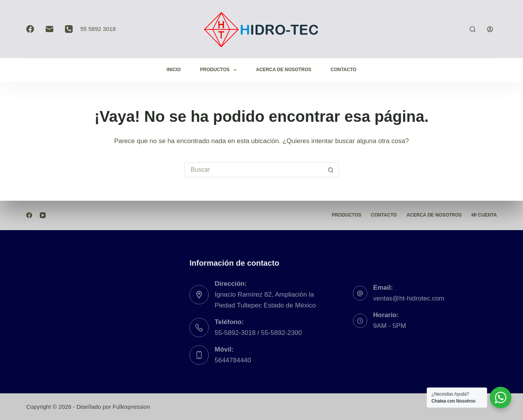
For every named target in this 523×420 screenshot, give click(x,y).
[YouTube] (43, 215)
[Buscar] (473, 29)
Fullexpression (131, 407)
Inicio (174, 70)
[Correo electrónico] (49, 29)
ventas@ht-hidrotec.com (409, 298)
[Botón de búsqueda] (331, 170)
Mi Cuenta (484, 215)
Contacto (343, 70)
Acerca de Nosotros (284, 70)
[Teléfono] (69, 29)
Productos (220, 70)
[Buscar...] (254, 170)
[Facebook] (30, 29)
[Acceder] (490, 29)
